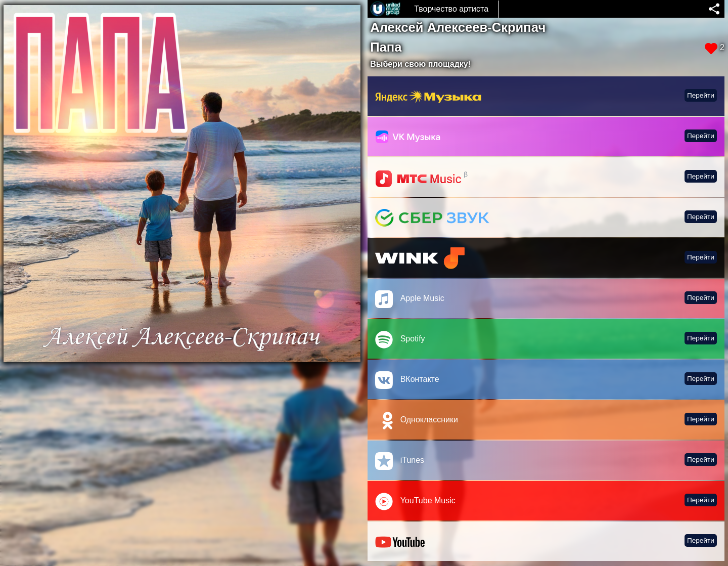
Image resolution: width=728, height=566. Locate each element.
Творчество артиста (451, 9)
